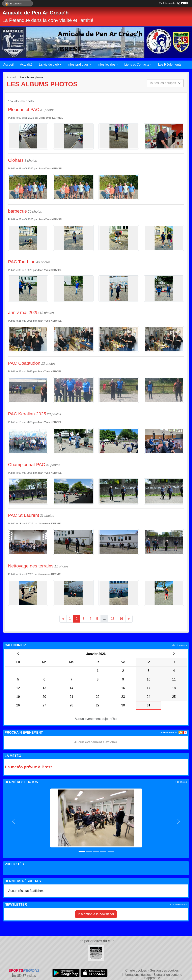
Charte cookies (136, 970)
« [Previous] (63, 619)
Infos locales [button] (106, 64)
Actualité (26, 64)
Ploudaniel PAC (24, 110)
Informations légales (136, 975)
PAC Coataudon (24, 363)
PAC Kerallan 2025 (27, 414)
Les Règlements (170, 64)
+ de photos (181, 782)
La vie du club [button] (49, 64)
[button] (13, 821)
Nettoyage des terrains (31, 566)
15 (113, 619)
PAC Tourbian (22, 262)
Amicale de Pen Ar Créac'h (36, 13)
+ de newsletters (178, 905)
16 (121, 619)
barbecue (17, 211)
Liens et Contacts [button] (137, 64)
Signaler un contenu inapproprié (163, 976)
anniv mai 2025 (23, 312)
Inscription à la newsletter (96, 914)
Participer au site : (173, 3)
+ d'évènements (179, 645)
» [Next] (129, 619)
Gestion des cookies (164, 970)
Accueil (8, 64)
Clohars (16, 160)
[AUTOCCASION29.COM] (96, 953)
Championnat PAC (27, 465)
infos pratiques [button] (78, 64)
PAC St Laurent (24, 515)
